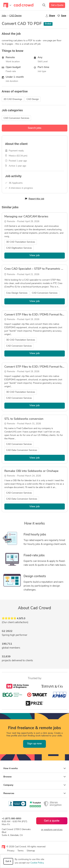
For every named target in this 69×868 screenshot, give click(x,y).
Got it (8, 861)
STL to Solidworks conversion (24, 419)
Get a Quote (57, 5)
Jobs (4, 16)
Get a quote (52, 821)
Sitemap (31, 851)
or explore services (52, 830)
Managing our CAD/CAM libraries (26, 217)
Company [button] (35, 785)
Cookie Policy (37, 863)
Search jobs (35, 128)
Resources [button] (35, 793)
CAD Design (16, 16)
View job (34, 255)
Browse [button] (35, 777)
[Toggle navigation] (7, 5)
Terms (21, 851)
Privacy (11, 851)
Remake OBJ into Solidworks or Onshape (31, 471)
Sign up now (34, 744)
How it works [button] (35, 768)
